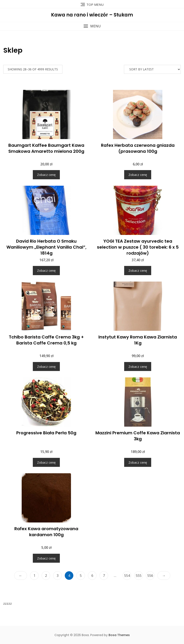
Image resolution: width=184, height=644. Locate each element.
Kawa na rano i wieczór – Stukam (92, 15)
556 (150, 576)
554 (127, 576)
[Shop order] (152, 69)
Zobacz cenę (46, 175)
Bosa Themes (119, 635)
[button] (92, 26)
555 (139, 576)
